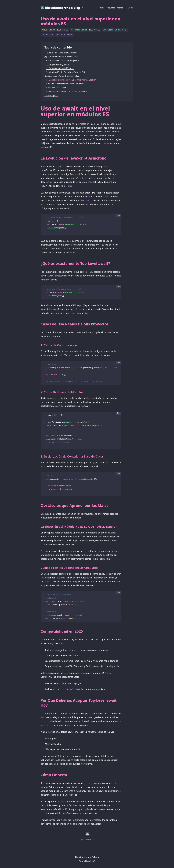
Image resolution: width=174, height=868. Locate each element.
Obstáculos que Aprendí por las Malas (62, 76)
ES (132, 8)
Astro (91, 861)
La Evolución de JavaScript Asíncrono (61, 53)
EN (129, 8)
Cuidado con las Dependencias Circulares (65, 84)
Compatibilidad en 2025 (55, 88)
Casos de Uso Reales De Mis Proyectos (62, 60)
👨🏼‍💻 (60, 8)
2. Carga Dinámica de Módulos (60, 68)
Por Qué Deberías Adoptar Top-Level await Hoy (66, 91)
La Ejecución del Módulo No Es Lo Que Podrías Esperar (71, 80)
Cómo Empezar (51, 95)
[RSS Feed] (83, 8)
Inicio (102, 8)
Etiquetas (111, 8)
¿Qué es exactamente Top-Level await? (62, 57)
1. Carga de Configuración (58, 64)
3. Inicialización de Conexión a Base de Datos (67, 72)
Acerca (120, 8)
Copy (119, 216)
